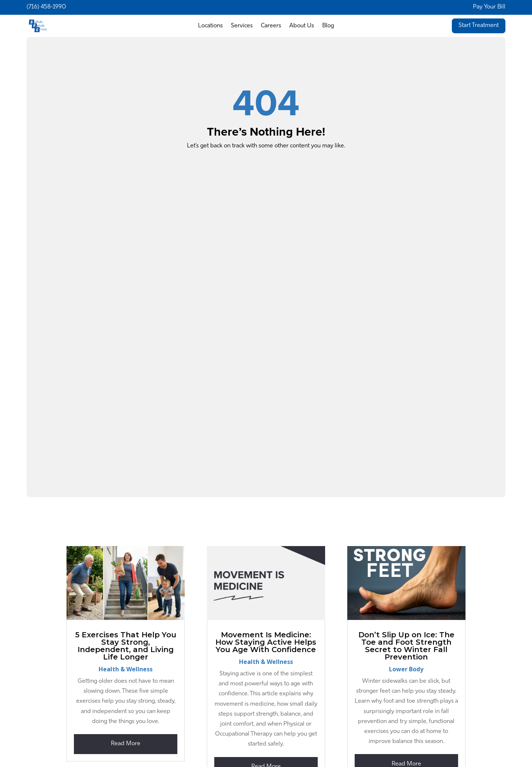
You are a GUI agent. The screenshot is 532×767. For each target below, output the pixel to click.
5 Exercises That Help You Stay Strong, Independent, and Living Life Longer (126, 646)
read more (126, 744)
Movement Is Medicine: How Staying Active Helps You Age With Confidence (266, 642)
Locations (210, 26)
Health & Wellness (126, 669)
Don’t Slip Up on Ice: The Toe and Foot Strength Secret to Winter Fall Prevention (406, 646)
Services (242, 26)
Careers (271, 26)
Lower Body (406, 669)
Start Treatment (479, 25)
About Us (302, 26)
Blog (328, 26)
